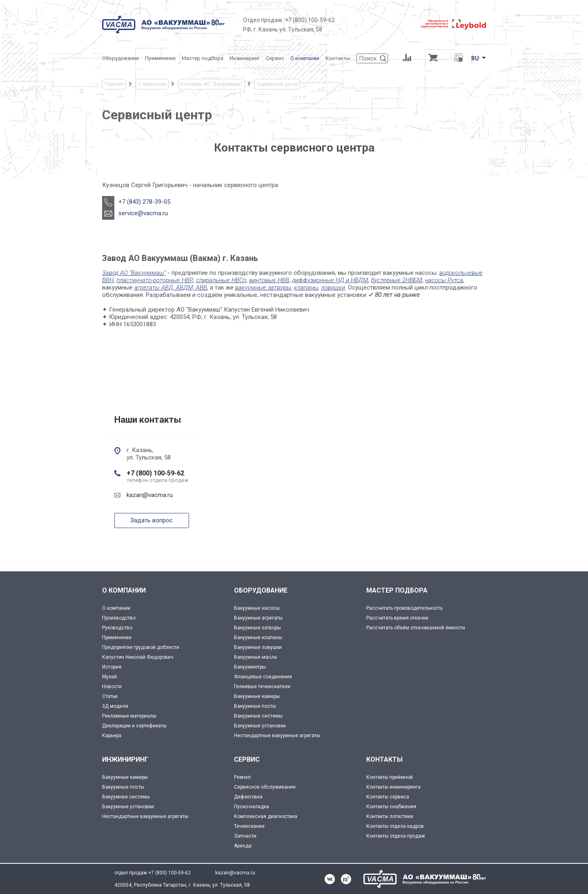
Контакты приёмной (390, 777)
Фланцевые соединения (263, 677)
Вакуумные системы (258, 716)
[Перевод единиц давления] (458, 58)
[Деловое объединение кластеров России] (378, 25)
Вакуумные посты (255, 706)
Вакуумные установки (260, 726)
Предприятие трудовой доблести (141, 647)
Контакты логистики (390, 816)
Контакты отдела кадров (395, 826)
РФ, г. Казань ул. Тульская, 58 (283, 29)
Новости (112, 687)
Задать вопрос (151, 520)
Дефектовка (248, 797)
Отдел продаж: (263, 20)
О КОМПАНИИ (124, 590)
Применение (117, 638)
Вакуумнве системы (126, 797)
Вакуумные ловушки (258, 647)
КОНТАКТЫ (384, 759)
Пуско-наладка (252, 807)
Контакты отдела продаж (396, 836)
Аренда (243, 846)
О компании (116, 608)
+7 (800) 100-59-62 (310, 20)
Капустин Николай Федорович (138, 657)
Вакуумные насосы (257, 608)
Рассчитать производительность (404, 608)
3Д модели (115, 706)
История (112, 667)
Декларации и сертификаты (134, 726)
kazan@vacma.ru (150, 495)
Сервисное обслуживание (265, 787)
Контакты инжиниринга (393, 787)
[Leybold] (453, 25)
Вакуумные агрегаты (258, 618)
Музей (109, 677)
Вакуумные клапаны (258, 638)
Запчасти (245, 836)
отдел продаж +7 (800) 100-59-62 (153, 873)
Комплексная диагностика (266, 816)
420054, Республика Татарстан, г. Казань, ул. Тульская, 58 (182, 885)
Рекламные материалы (129, 716)
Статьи (110, 696)
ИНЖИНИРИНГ (125, 759)
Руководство (117, 628)
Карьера (112, 736)
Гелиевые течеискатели (262, 687)
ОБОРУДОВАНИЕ (261, 590)
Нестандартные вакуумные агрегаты (277, 736)
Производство (119, 618)
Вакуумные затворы (257, 628)
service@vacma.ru (143, 213)
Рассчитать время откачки (397, 618)
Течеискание (249, 826)
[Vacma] (163, 25)
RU (475, 58)
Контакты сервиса (388, 797)
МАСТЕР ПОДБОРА (397, 590)
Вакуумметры (250, 667)
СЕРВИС (247, 759)
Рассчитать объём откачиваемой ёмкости (416, 628)
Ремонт (243, 777)
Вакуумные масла (255, 657)
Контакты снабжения (391, 807)
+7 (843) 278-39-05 (144, 202)
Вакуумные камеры (257, 696)
